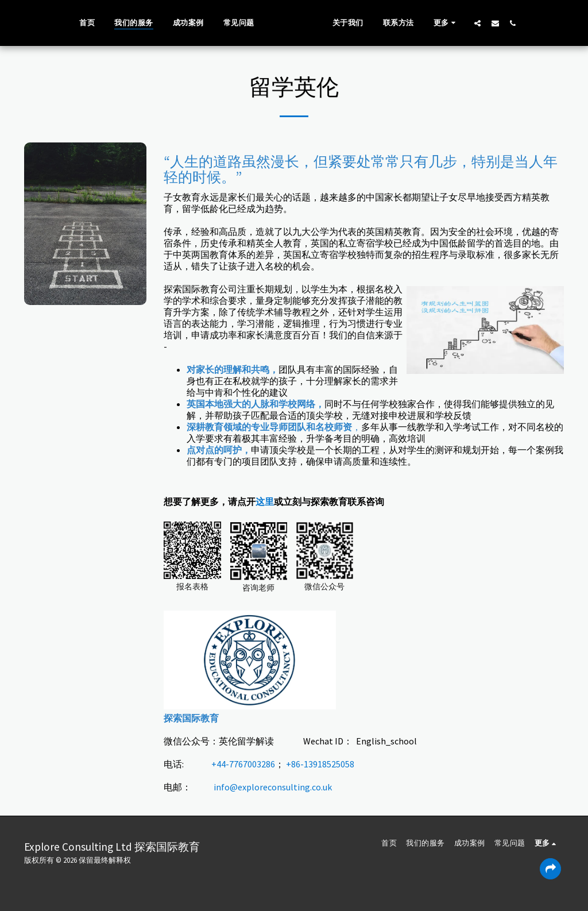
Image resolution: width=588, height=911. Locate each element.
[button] (495, 23)
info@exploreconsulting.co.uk (273, 787)
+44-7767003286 (243, 764)
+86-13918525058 (320, 764)
